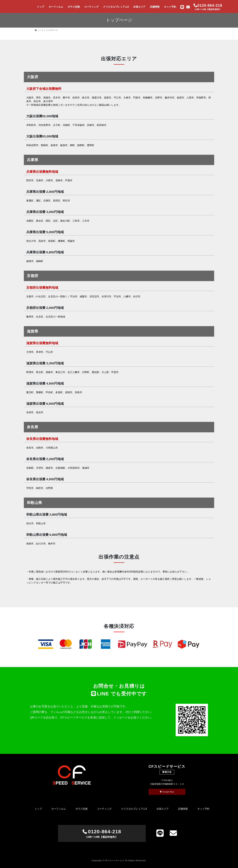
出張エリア (163, 809)
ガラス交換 (82, 809)
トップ (38, 809)
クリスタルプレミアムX (134, 809)
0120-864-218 (102, 834)
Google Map (167, 792)
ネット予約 (203, 809)
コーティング (104, 809)
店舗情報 (183, 809)
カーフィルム (59, 809)
